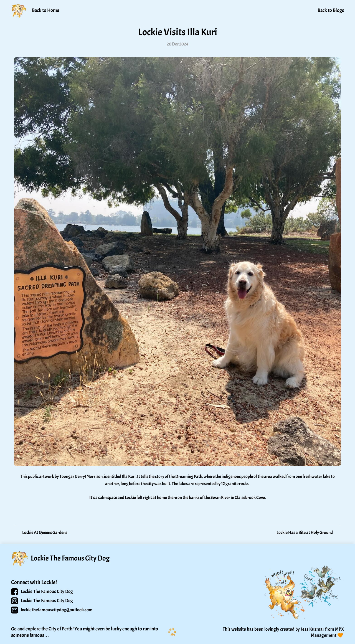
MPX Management (328, 632)
